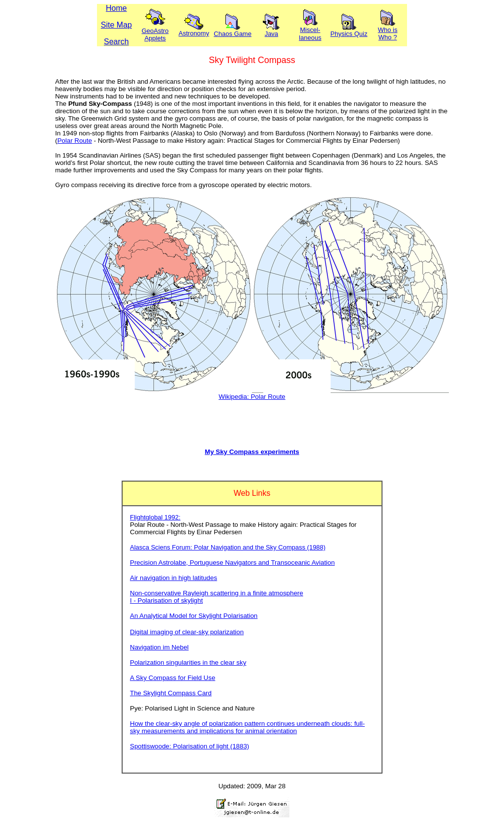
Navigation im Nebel (159, 647)
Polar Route (74, 141)
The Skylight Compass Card (171, 693)
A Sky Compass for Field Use (173, 678)
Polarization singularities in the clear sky (188, 662)
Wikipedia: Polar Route (252, 397)
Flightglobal (146, 517)
